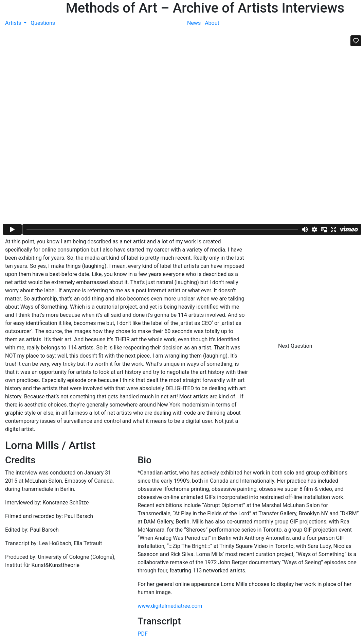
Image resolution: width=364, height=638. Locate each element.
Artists (14, 23)
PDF (142, 634)
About (212, 23)
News (194, 23)
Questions (43, 23)
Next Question (296, 346)
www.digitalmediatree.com (170, 606)
